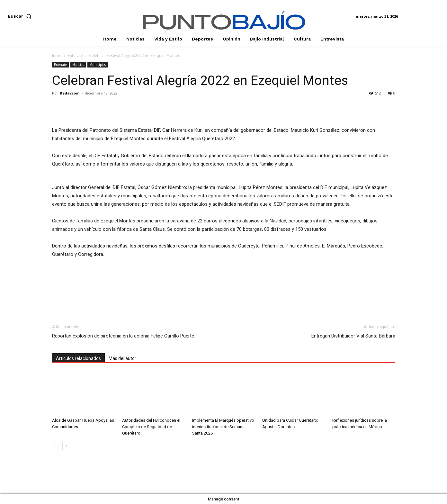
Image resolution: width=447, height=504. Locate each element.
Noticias (78, 65)
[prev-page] (56, 446)
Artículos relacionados (78, 358)
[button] (21, 16)
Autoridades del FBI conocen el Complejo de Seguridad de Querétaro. (151, 427)
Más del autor (122, 358)
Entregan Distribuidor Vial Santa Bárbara (353, 336)
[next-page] (66, 446)
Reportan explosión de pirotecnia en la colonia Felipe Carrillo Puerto (123, 336)
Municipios (98, 65)
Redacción (70, 93)
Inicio (57, 55)
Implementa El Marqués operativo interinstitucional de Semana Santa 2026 (223, 427)
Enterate (75, 55)
